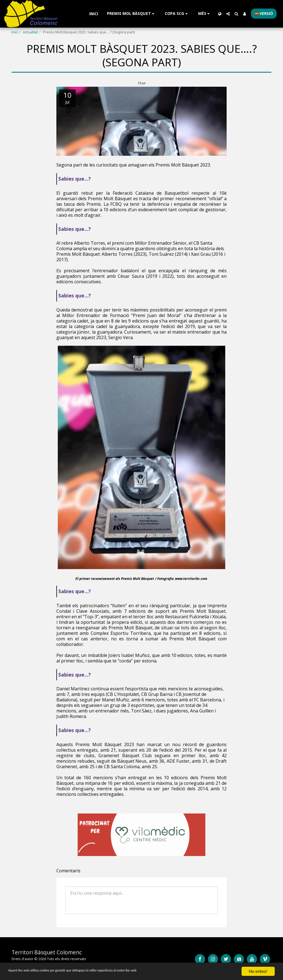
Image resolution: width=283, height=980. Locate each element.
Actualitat (30, 32)
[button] (131, 14)
